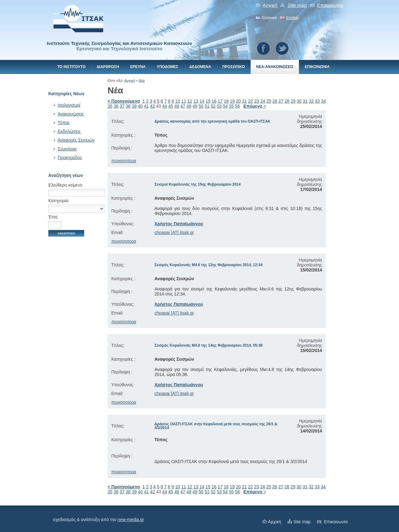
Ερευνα (138, 67)
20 (238, 101)
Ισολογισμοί (69, 105)
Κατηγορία (58, 201)
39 (134, 106)
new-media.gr (131, 520)
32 (311, 101)
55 (231, 106)
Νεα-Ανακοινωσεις (275, 67)
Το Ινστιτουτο (71, 67)
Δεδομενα (200, 67)
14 (202, 101)
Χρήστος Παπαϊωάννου (179, 224)
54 (225, 106)
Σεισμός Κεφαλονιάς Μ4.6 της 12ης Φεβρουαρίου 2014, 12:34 (208, 265)
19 (232, 101)
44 (165, 106)
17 (220, 101)
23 (257, 101)
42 (152, 106)
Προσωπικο (233, 67)
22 (251, 101)
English (292, 18)
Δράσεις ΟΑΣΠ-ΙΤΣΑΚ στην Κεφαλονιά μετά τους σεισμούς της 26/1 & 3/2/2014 (216, 426)
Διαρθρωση (108, 67)
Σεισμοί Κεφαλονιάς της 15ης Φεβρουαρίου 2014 (197, 184)
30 (299, 101)
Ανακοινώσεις (71, 114)
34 (324, 101)
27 (281, 101)
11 (184, 101)
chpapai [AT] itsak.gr (174, 232)
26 (275, 101)
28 (287, 101)
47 (183, 106)
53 (219, 106)
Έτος (53, 217)
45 (171, 106)
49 (195, 106)
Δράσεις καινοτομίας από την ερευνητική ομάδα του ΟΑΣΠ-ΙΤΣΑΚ (212, 121)
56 (238, 106)
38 (128, 106)
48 (189, 106)
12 (190, 101)
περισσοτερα (124, 161)
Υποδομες (168, 67)
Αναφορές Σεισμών (76, 140)
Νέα (142, 81)
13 (196, 101)
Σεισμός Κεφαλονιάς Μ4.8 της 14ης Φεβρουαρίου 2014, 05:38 (208, 345)
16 (214, 101)
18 (226, 101)
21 (244, 101)
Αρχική (270, 5)
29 (293, 101)
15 (208, 101)
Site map (297, 5)
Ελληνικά (269, 18)
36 (116, 106)
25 (269, 101)
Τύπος (64, 123)
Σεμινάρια (67, 149)
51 (207, 106)
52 (213, 106)
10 (178, 101)
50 (201, 106)
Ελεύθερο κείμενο (65, 185)
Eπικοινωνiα (330, 5)
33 (317, 101)
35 (110, 106)
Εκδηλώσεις (69, 131)
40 (140, 106)
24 (263, 101)
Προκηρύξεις (70, 158)
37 (122, 106)
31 (305, 101)
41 (147, 106)
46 (177, 106)
